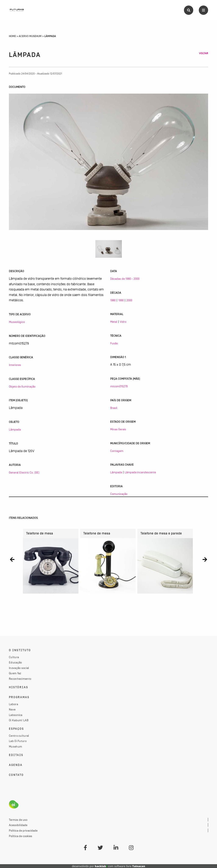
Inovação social (19, 668)
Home (12, 36)
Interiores (15, 365)
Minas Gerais (118, 429)
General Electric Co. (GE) (24, 472)
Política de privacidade (23, 831)
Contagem (117, 451)
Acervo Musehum (30, 36)
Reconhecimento (20, 679)
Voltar (204, 53)
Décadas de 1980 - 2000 (125, 279)
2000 (129, 300)
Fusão (114, 343)
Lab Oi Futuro (18, 741)
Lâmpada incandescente (140, 472)
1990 (121, 300)
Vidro (123, 322)
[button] (12, 560)
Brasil (114, 408)
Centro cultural (19, 736)
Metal (114, 322)
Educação (15, 662)
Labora (13, 704)
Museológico (17, 322)
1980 (113, 300)
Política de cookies (21, 836)
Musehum (15, 746)
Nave (12, 709)
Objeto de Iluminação (22, 386)
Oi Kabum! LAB (19, 720)
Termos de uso (18, 820)
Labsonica (16, 715)
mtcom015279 (119, 386)
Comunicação (119, 494)
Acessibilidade (18, 825)
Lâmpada (15, 429)
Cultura (14, 657)
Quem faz (15, 673)
